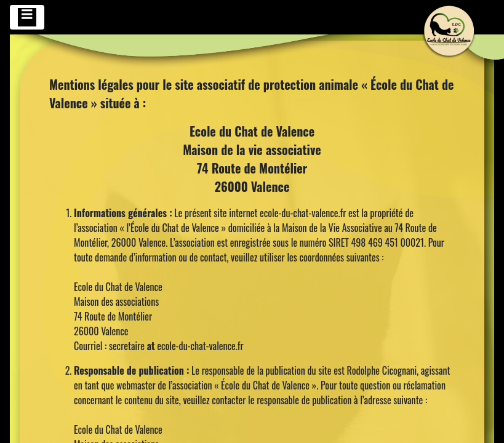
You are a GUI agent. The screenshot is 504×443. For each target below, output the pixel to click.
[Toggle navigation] (27, 17)
